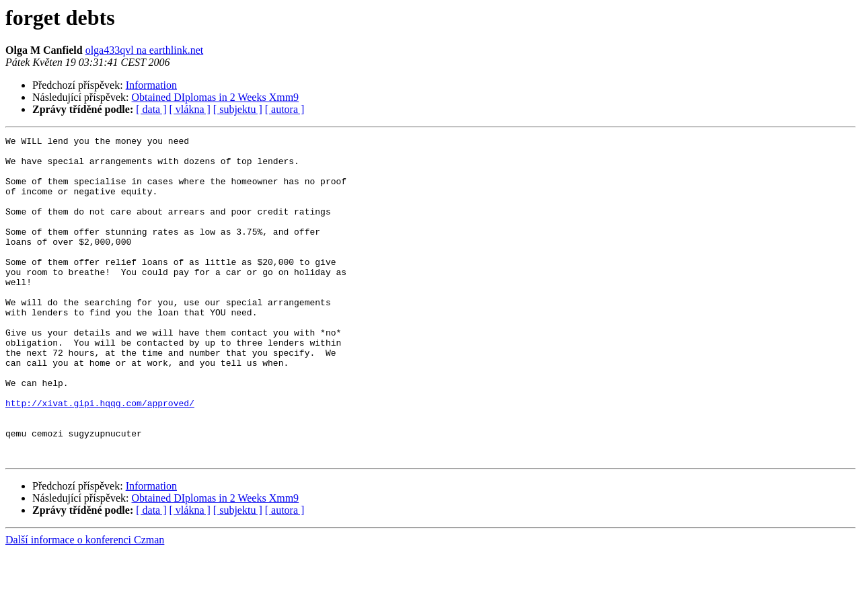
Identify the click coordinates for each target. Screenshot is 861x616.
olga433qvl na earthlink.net (145, 50)
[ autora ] (285, 109)
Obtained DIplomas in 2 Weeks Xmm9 (216, 97)
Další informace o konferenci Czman (85, 604)
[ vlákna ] (190, 109)
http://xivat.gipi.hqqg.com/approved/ (100, 457)
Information (151, 85)
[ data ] (151, 109)
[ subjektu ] (238, 109)
